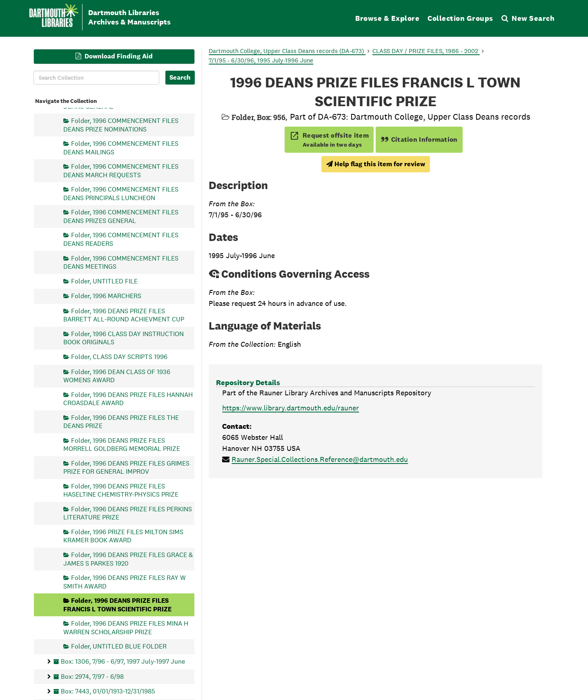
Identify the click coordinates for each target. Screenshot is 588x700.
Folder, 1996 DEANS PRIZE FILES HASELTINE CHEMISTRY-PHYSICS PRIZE (121, 490)
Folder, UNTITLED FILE (104, 281)
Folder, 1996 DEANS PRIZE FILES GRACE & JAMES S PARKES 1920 (128, 559)
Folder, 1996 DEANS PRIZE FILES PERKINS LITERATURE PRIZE (128, 513)
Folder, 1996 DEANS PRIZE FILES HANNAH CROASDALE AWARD (128, 398)
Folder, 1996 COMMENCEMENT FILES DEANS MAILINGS (121, 148)
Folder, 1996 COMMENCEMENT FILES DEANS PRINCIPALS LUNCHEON (121, 193)
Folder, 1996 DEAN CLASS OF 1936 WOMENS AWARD (117, 376)
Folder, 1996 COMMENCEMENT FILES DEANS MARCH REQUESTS (121, 171)
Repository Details (248, 382)
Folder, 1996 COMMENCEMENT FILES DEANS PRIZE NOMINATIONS (121, 125)
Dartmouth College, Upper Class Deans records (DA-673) (287, 51)
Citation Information (419, 139)
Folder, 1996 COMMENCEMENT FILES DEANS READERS (121, 239)
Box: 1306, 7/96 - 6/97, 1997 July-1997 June (123, 661)
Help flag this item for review (376, 164)
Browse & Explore (387, 18)
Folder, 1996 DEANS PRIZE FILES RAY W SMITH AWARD (125, 582)
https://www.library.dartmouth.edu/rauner (291, 408)
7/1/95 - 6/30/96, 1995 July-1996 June (261, 60)
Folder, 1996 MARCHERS (106, 296)
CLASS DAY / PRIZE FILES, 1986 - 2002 (426, 51)
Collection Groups (460, 18)
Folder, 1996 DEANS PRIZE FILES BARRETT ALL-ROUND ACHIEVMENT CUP (124, 315)
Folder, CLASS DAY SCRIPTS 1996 (119, 356)
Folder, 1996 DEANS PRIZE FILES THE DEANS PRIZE (121, 421)
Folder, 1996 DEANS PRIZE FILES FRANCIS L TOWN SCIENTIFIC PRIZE (117, 605)
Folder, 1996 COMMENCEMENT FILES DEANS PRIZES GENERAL (121, 216)
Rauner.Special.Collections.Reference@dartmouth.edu (320, 459)
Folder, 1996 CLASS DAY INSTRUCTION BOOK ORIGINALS (124, 338)
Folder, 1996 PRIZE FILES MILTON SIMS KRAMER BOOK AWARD (123, 536)
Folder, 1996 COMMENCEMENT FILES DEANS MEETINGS (121, 262)
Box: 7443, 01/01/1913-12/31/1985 (108, 691)
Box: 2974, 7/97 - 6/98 (92, 676)
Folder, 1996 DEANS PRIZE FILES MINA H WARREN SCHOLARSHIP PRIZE (126, 628)
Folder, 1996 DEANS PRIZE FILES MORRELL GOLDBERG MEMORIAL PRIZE (122, 444)
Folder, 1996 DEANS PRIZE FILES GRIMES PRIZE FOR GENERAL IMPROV (126, 467)
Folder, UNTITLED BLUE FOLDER (119, 646)
